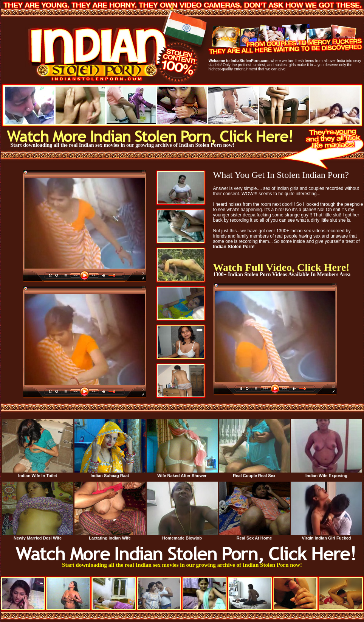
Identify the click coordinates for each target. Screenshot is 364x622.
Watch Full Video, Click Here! (281, 267)
